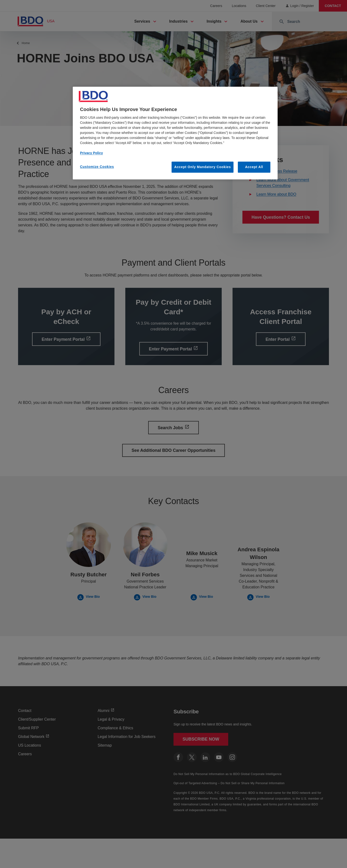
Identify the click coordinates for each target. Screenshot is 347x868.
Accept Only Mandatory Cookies (203, 167)
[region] (175, 133)
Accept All (254, 167)
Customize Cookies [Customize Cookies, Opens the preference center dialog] (97, 167)
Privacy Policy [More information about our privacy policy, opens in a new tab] (91, 153)
